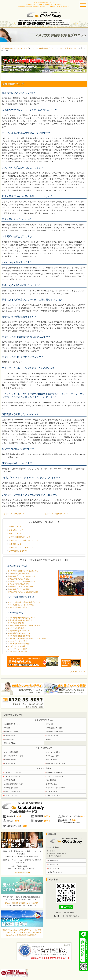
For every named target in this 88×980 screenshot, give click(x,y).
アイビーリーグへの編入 (17, 646)
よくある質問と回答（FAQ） (69, 48)
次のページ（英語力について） (57, 514)
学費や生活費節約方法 (54, 772)
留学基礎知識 (53, 860)
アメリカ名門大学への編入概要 (19, 644)
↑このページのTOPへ (77, 672)
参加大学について (16, 530)
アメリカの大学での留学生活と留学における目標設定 (27, 638)
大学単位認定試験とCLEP (13, 784)
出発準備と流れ (51, 784)
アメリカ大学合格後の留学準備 (19, 636)
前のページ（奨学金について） (14, 514)
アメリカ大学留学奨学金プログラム (43, 48)
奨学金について (15, 527)
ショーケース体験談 (53, 752)
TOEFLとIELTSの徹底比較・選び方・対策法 (24, 625)
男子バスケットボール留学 (55, 763)
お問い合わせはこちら (56, 872)
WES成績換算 (51, 780)
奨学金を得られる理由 (54, 728)
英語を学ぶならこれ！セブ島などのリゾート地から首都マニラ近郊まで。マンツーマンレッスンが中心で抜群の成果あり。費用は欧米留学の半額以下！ (22, 933)
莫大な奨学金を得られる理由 (18, 574)
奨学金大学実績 (10, 735)
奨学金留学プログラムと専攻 (18, 584)
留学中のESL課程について (19, 537)
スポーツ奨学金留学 (11, 752)
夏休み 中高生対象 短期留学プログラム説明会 (22, 903)
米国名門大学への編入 (12, 791)
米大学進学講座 (10, 780)
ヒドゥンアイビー (10, 795)
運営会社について (54, 864)
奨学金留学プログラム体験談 (18, 589)
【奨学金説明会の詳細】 (22, 872)
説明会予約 (50, 724)
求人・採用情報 (54, 868)
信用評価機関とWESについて (19, 631)
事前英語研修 (9, 739)
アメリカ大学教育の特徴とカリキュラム (22, 618)
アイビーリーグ (51, 791)
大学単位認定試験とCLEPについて (20, 633)
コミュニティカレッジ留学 (18, 641)
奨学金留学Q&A (10, 743)
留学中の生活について (18, 551)
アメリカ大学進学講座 (16, 628)
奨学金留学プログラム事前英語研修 (21, 587)
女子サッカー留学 (10, 760)
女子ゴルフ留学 (10, 763)
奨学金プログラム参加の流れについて (24, 540)
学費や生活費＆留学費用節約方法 (20, 620)
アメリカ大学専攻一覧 (16, 623)
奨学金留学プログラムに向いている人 (22, 576)
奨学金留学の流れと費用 (55, 732)
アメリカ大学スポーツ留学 (18, 607)
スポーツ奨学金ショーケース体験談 (21, 605)
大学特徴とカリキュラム (13, 772)
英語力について (15, 534)
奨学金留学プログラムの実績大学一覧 (22, 581)
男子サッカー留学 (52, 756)
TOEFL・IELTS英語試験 (55, 776)
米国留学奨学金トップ (12, 724)
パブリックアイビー (53, 795)
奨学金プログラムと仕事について (22, 548)
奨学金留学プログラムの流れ (18, 579)
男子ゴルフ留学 (51, 760)
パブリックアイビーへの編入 (18, 651)
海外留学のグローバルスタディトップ (15, 48)
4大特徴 (7, 728)
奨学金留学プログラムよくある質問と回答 (23, 592)
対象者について (15, 544)
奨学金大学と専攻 (52, 735)
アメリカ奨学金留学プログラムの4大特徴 (23, 571)
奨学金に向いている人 (12, 732)
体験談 (48, 739)
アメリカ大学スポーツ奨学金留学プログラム (24, 602)
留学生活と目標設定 (11, 788)
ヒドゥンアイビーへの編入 (18, 649)
